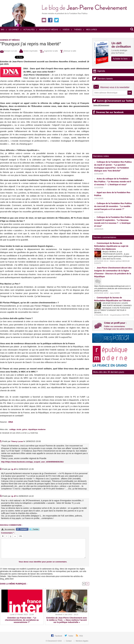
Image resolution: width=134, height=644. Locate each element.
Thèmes (76, 30)
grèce (25, 429)
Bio (3, 30)
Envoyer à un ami (9, 51)
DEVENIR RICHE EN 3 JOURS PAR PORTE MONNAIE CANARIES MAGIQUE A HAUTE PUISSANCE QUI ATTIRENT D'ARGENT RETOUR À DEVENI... (113, 308)
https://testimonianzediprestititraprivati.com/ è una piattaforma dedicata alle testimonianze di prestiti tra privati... (113, 288)
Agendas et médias (47, 30)
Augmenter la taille (49, 51)
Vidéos (65, 30)
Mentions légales (81, 641)
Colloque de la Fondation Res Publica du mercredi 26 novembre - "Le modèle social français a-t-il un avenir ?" (113, 206)
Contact (68, 641)
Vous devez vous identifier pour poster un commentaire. (43, 562)
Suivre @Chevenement (101, 105)
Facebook (59, 636)
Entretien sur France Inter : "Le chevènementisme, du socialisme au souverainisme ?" (22, 620)
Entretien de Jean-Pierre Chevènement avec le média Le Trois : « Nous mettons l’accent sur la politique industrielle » (67, 620)
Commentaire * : (8, 533)
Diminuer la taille (68, 51)
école (19, 429)
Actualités (28, 30)
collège (12, 429)
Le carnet (13, 30)
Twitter (71, 636)
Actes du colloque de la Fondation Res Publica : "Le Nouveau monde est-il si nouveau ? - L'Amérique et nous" (113, 182)
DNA (11, 422)
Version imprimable (28, 51)
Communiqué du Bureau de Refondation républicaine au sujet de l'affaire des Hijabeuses (111, 246)
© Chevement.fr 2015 (54, 641)
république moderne (37, 429)
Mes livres (90, 30)
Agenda (101, 71)
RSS (81, 636)
